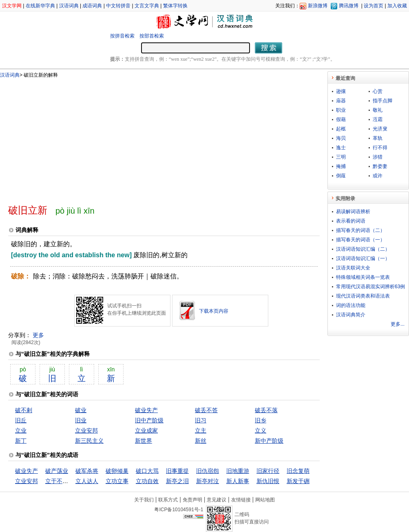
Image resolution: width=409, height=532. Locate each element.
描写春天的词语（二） (360, 230)
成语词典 (92, 6)
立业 (21, 430)
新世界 (144, 441)
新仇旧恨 (268, 481)
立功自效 (147, 481)
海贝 (341, 138)
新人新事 (238, 481)
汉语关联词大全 (353, 268)
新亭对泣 (208, 481)
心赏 (378, 91)
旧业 (81, 420)
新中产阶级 (269, 441)
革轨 (378, 138)
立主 (201, 430)
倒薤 (341, 176)
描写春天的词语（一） (360, 240)
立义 (261, 430)
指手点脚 (382, 101)
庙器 (341, 101)
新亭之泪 (177, 481)
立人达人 (87, 481)
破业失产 (146, 410)
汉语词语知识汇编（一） (363, 258)
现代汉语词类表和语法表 (363, 296)
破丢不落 (266, 410)
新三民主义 (89, 441)
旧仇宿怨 (208, 471)
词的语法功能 (351, 305)
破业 (81, 410)
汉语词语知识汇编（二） (363, 249)
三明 (341, 157)
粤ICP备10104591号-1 (179, 510)
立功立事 (117, 481)
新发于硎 (298, 481)
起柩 (341, 129)
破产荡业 (57, 471)
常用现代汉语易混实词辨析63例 (370, 287)
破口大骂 (147, 471)
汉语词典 (69, 6)
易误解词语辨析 (353, 212)
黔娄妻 (380, 166)
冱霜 (378, 119)
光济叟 (380, 129)
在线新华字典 (40, 6)
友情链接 (241, 500)
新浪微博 (318, 6)
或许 (378, 176)
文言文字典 (147, 6)
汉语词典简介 (351, 315)
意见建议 (217, 500)
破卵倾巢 (117, 471)
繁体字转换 (175, 6)
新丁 (21, 441)
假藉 (341, 119)
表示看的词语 (351, 221)
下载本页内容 (214, 311)
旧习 (201, 420)
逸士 (341, 148)
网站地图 (265, 500)
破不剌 (24, 410)
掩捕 (341, 166)
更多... (398, 324)
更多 (38, 335)
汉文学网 (12, 6)
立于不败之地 (62, 481)
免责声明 (192, 500)
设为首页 (374, 6)
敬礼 (378, 110)
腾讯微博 (349, 6)
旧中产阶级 (149, 420)
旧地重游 (238, 471)
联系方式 (168, 500)
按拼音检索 (122, 36)
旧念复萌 (298, 471)
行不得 (380, 148)
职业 (341, 110)
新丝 (201, 441)
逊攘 (341, 91)
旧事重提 (177, 471)
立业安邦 (86, 430)
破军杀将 (87, 471)
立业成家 (146, 430)
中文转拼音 (118, 6)
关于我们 (144, 500)
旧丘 (21, 420)
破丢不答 (206, 410)
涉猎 (378, 157)
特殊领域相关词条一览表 (363, 277)
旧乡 (261, 420)
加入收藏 (397, 6)
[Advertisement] (114, 138)
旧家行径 (268, 471)
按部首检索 (152, 36)
